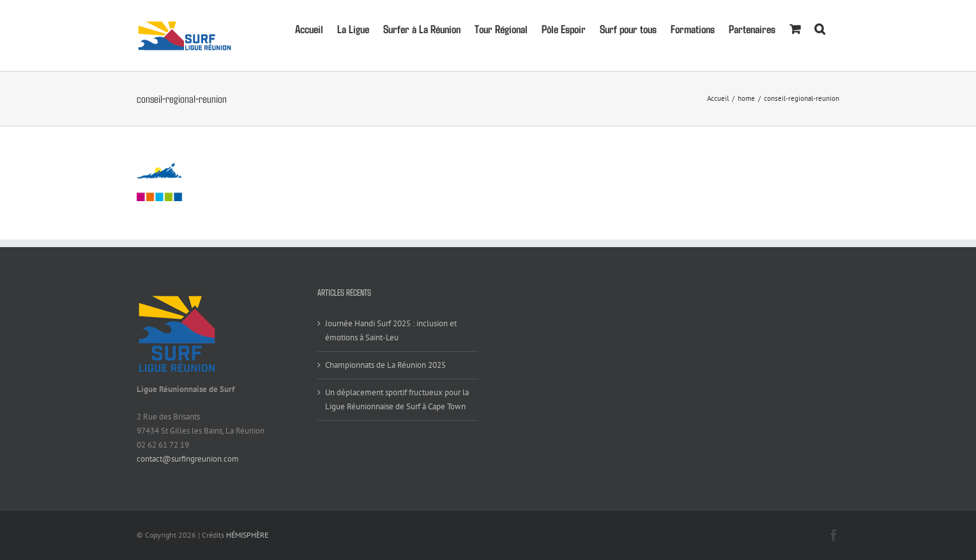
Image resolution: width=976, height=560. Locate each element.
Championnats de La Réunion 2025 (385, 365)
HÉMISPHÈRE (247, 535)
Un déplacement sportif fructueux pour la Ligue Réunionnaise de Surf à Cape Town (397, 399)
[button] (820, 27)
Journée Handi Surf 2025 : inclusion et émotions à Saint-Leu (391, 330)
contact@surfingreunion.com (188, 459)
